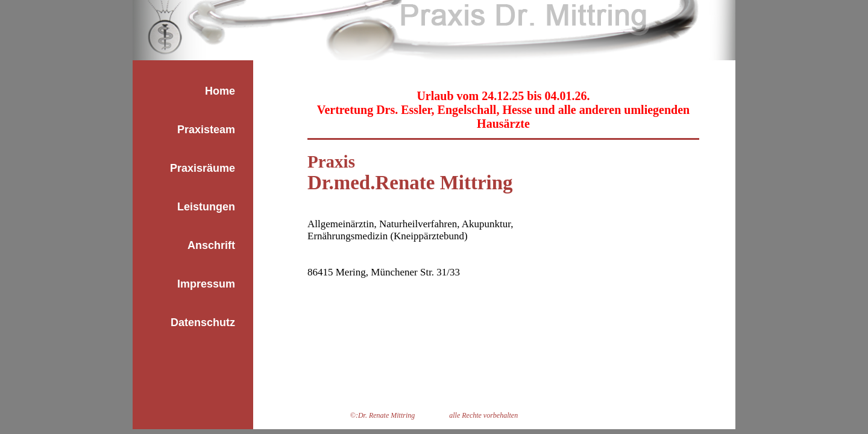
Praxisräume (203, 168)
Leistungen (206, 207)
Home (220, 91)
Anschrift (211, 245)
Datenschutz (203, 322)
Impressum (206, 284)
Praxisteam (206, 130)
